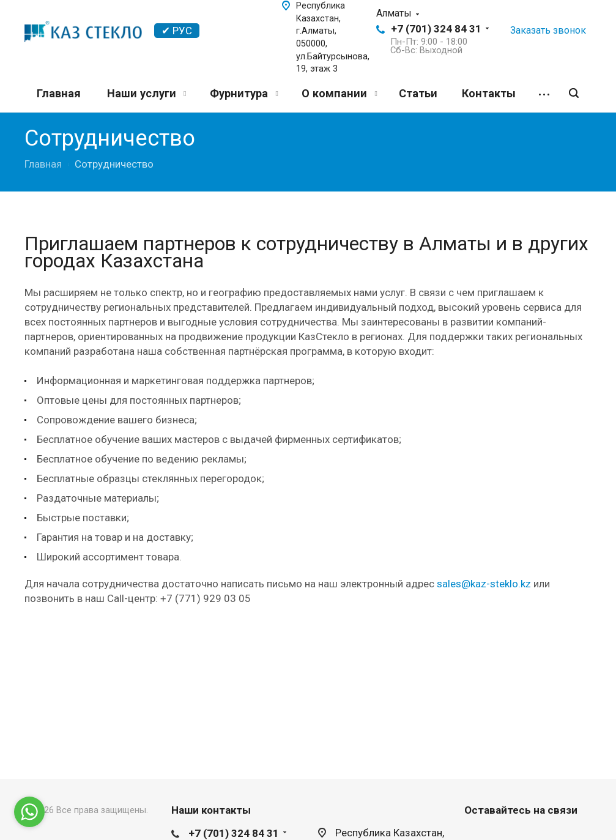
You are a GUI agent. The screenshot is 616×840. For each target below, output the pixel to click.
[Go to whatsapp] (29, 812)
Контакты (489, 93)
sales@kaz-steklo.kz (484, 584)
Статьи (418, 93)
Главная (59, 93)
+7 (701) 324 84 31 (436, 29)
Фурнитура (244, 93)
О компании (339, 93)
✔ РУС (177, 31)
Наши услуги (147, 93)
